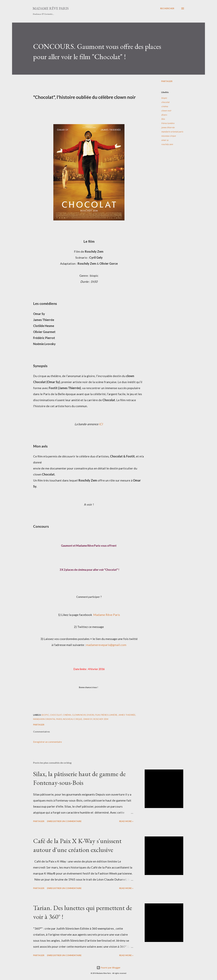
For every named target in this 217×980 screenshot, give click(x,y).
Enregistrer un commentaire (47, 742)
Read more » (126, 821)
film (163, 119)
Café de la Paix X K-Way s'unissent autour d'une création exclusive (77, 845)
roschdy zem (167, 144)
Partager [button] (167, 81)
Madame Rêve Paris (51, 8)
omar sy (165, 140)
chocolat (165, 102)
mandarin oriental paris (172, 132)
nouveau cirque (168, 136)
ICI (101, 424)
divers (164, 115)
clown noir (166, 111)
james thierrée (168, 127)
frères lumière (168, 123)
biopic (164, 98)
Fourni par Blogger (108, 968)
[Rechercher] (167, 8)
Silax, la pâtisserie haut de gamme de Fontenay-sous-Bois (79, 778)
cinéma (165, 106)
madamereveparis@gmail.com (106, 645)
